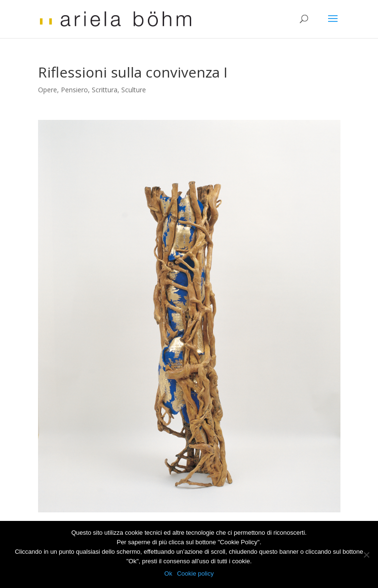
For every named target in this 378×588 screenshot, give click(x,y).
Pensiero (74, 90)
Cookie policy (195, 573)
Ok (169, 573)
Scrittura (105, 90)
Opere (48, 90)
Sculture (134, 90)
